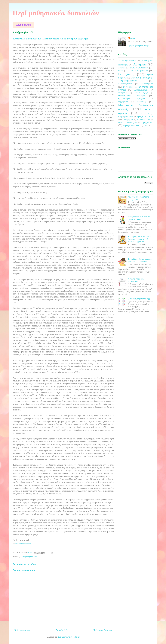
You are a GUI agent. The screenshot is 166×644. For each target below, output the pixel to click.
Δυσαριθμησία (147, 84)
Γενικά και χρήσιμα (138, 71)
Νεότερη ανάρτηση (22, 630)
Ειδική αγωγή (141, 93)
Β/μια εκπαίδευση (139, 68)
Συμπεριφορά (128, 120)
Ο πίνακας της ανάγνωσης (139, 299)
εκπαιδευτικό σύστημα (131, 96)
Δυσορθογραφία (141, 90)
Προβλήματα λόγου (126, 117)
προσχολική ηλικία (145, 116)
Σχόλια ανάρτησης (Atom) (69, 637)
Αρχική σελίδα (23, 25)
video (145, 126)
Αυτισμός (122, 68)
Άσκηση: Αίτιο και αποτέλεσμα (136, 280)
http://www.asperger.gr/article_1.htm (23, 543)
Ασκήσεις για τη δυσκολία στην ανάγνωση (139, 218)
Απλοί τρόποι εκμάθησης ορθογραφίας (138, 198)
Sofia (133, 39)
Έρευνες (141, 102)
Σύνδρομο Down (144, 120)
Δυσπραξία (122, 93)
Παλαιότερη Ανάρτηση (103, 630)
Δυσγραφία (128, 87)
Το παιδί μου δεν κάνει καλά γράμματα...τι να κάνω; (140, 260)
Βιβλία (121, 71)
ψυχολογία (148, 122)
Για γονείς (126, 74)
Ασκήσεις (140, 64)
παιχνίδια (145, 114)
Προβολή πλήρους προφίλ (139, 45)
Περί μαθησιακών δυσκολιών (56, 13)
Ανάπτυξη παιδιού (127, 61)
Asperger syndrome (28, 557)
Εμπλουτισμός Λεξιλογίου (131, 99)
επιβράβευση (123, 102)
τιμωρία (121, 123)
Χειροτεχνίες (132, 122)
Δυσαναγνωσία (126, 84)
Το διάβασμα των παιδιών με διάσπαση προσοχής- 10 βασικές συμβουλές (140, 239)
